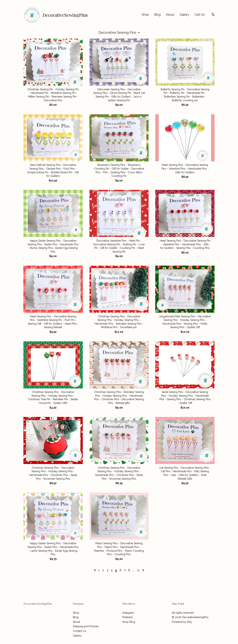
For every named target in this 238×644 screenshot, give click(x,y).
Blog (157, 15)
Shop (145, 15)
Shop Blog (129, 622)
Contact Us (79, 631)
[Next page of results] (143, 570)
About (170, 15)
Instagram (128, 613)
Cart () (200, 15)
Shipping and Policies (86, 626)
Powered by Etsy (182, 622)
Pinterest (127, 617)
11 (138, 570)
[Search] (213, 15)
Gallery (184, 15)
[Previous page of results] (95, 570)
